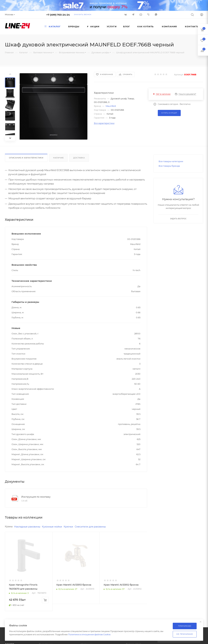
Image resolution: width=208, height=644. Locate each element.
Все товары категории (171, 161)
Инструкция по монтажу (36, 497)
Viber (148, 14)
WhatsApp (156, 14)
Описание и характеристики (26, 158)
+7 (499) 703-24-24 (58, 15)
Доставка (79, 158)
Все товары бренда (169, 166)
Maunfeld (111, 106)
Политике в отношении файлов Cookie (89, 634)
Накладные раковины (29, 527)
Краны (9, 527)
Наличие (58, 158)
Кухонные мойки (55, 527)
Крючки (73, 527)
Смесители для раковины (96, 527)
